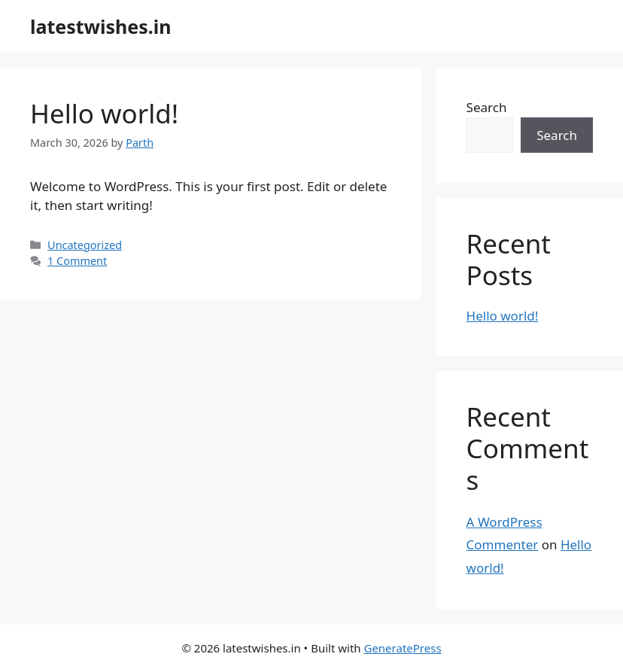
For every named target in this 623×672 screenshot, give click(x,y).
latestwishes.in (101, 26)
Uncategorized (85, 245)
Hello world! (104, 113)
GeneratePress (402, 648)
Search (487, 107)
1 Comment (77, 261)
